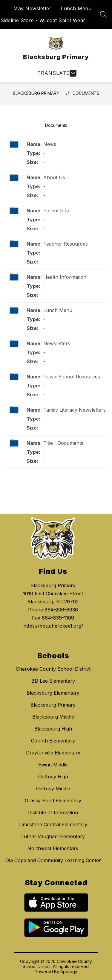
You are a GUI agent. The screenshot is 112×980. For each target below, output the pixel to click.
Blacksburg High (53, 729)
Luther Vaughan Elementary (53, 836)
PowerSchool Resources (72, 377)
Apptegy (69, 971)
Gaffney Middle (53, 789)
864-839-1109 (58, 618)
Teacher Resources (66, 244)
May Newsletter (32, 8)
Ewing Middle (53, 765)
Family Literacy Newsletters (75, 410)
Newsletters (57, 343)
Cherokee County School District (53, 669)
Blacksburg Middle (53, 717)
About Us (54, 177)
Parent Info (56, 211)
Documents (86, 93)
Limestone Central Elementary (53, 824)
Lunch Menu (76, 8)
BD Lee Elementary (53, 681)
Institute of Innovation (53, 812)
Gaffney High (53, 777)
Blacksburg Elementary (53, 693)
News (50, 144)
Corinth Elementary (53, 741)
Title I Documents (63, 443)
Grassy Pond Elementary (53, 801)
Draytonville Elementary (53, 753)
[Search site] (104, 14)
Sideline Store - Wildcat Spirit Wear (43, 20)
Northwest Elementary (53, 848)
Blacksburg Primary (36, 93)
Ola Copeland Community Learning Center (53, 860)
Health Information (65, 277)
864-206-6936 (61, 610)
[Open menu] (56, 73)
